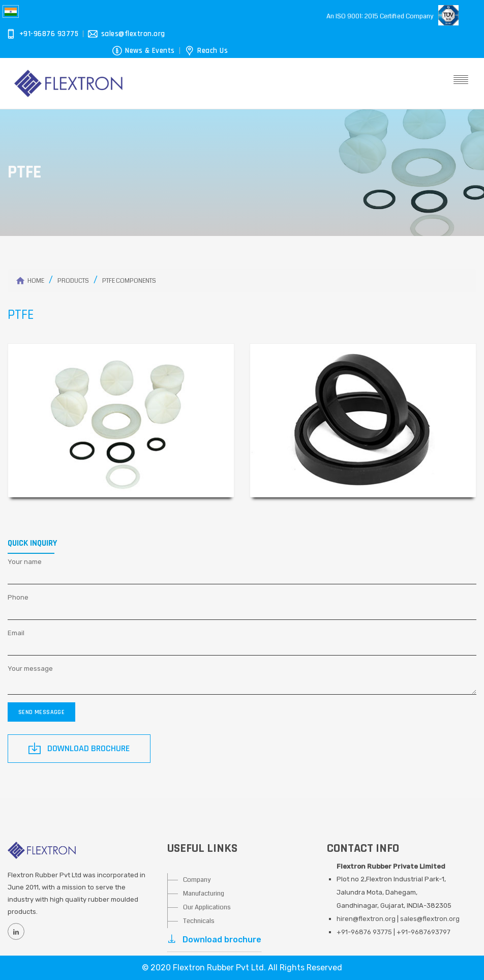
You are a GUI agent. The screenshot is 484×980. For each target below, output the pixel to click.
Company (197, 880)
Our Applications (207, 907)
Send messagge (41, 712)
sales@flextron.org (430, 919)
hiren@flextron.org (366, 919)
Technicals (199, 921)
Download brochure (214, 940)
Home (36, 281)
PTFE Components (129, 281)
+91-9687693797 (423, 932)
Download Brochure (79, 748)
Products (73, 281)
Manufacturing (204, 894)
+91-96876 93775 (364, 932)
